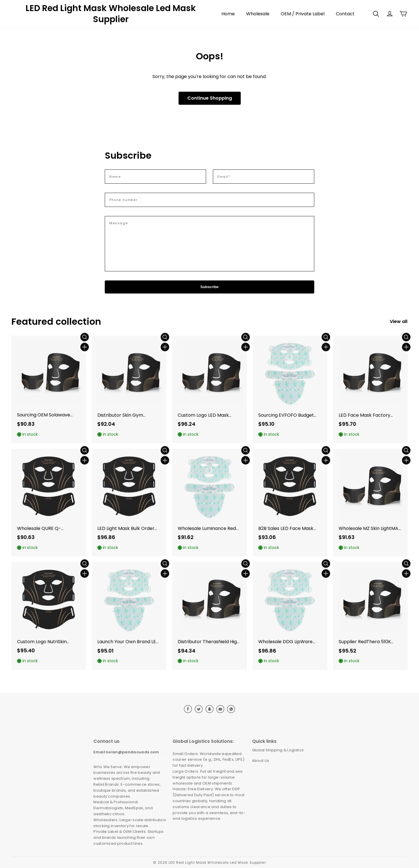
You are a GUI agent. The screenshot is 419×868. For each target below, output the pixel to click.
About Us (261, 761)
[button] (376, 14)
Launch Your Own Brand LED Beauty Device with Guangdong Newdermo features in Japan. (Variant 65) (128, 642)
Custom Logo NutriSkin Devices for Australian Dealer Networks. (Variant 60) (46, 642)
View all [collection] (399, 321)
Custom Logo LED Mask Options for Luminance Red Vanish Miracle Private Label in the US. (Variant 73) (209, 415)
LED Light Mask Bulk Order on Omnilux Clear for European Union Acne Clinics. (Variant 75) (126, 529)
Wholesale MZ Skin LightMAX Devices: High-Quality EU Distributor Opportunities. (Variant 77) (370, 529)
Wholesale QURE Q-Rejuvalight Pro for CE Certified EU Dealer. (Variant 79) (48, 529)
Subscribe (209, 287)
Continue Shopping (210, 98)
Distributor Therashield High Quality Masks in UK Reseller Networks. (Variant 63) (209, 642)
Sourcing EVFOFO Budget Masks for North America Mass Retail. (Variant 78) (286, 415)
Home (228, 14)
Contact (345, 14)
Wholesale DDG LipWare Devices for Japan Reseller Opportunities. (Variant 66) (289, 642)
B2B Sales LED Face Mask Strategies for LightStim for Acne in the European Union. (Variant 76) (290, 529)
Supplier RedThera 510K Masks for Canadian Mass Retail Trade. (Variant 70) (367, 642)
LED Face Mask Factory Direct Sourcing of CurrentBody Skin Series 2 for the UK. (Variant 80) (367, 415)
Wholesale (258, 14)
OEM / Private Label (303, 14)
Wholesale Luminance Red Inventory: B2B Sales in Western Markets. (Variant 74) (207, 529)
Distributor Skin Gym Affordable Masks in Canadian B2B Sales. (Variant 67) (120, 415)
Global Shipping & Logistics (278, 750)
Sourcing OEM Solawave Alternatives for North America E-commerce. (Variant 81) (44, 415)
